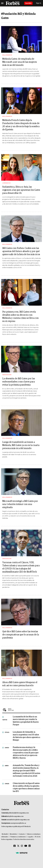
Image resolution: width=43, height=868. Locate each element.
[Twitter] (18, 846)
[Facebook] (15, 846)
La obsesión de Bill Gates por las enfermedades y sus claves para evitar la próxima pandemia (19, 382)
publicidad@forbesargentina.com (18, 813)
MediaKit (5, 834)
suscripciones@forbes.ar (18, 823)
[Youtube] (26, 846)
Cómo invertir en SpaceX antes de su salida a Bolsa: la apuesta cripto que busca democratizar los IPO (26, 787)
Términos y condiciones (18, 837)
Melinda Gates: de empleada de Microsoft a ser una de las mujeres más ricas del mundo (20, 62)
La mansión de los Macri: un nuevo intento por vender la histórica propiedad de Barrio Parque (26, 721)
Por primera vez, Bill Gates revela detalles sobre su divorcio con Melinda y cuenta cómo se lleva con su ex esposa (20, 317)
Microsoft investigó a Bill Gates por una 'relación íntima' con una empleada (20, 504)
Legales (30, 837)
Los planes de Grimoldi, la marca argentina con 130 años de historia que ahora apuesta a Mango (26, 736)
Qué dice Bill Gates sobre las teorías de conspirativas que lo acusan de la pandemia (21, 635)
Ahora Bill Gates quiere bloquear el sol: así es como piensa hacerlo (20, 684)
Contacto (22, 834)
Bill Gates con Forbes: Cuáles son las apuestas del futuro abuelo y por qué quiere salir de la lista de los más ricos (21, 251)
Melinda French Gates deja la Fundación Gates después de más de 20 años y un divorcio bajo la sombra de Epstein (21, 125)
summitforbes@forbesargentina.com (18, 820)
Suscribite (28, 3)
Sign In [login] (39, 3)
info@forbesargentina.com (15, 816)
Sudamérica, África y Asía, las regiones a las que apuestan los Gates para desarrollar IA (21, 190)
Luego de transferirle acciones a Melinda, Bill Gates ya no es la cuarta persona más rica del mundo (21, 445)
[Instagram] (22, 846)
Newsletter (13, 834)
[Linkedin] (30, 846)
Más (24, 710)
